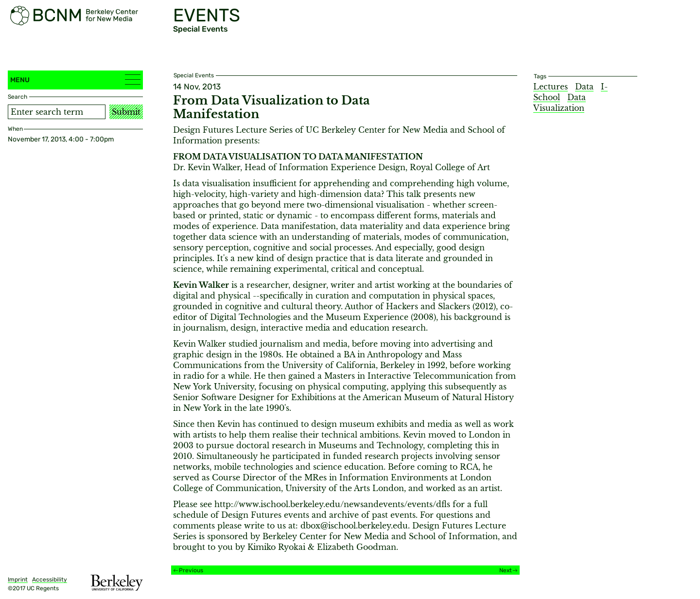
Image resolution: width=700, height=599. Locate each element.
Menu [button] (75, 79)
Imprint (18, 580)
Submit (126, 112)
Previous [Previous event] (191, 570)
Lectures (551, 87)
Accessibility (50, 580)
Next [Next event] (506, 570)
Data (584, 87)
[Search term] (57, 112)
